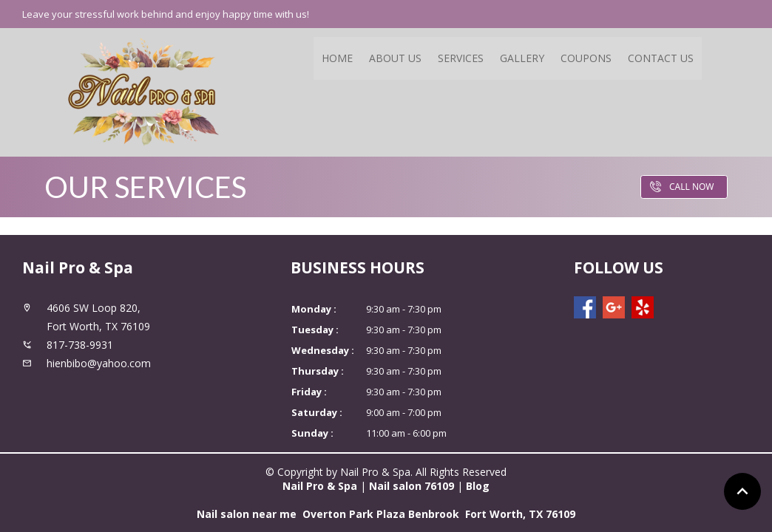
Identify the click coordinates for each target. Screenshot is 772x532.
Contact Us (661, 58)
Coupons (586, 58)
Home (337, 58)
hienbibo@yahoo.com (99, 363)
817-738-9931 (80, 345)
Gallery (522, 58)
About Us (395, 58)
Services (461, 58)
